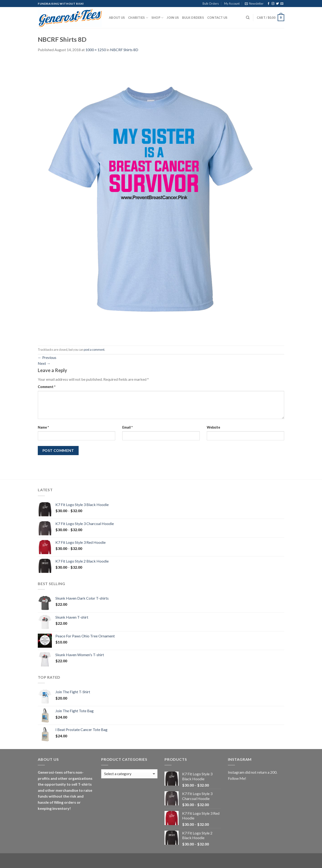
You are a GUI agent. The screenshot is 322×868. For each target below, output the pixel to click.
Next (44, 363)
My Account (232, 4)
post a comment (94, 350)
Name (43, 427)
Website (213, 427)
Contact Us (217, 18)
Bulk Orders (211, 4)
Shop (157, 18)
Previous (47, 357)
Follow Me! (237, 778)
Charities (138, 18)
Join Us (173, 18)
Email (127, 427)
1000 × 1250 (96, 50)
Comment (47, 387)
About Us (117, 18)
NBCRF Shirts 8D (124, 50)
